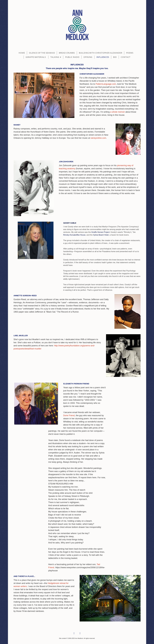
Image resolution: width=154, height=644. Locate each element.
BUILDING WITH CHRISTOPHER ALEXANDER (101, 53)
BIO (115, 57)
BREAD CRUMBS (67, 53)
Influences (103, 57)
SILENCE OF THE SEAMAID (42, 53)
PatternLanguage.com (106, 84)
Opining (88, 57)
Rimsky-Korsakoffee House (74, 235)
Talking (56, 57)
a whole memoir (117, 112)
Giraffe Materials (36, 57)
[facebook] (74, 633)
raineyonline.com (98, 138)
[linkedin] (80, 633)
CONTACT (126, 57)
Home (22, 53)
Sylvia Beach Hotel (101, 235)
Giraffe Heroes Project (100, 232)
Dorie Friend (69, 415)
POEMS (130, 53)
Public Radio (72, 57)
